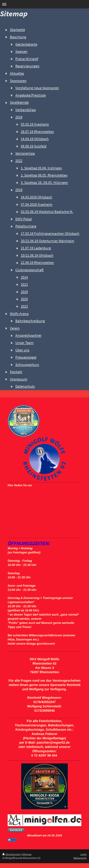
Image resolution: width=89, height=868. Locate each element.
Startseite (17, 30)
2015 (24, 284)
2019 (19, 117)
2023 (24, 306)
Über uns (22, 350)
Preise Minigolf (27, 59)
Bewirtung (18, 37)
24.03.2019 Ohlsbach (37, 197)
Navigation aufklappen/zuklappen (44, 4)
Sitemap (27, 854)
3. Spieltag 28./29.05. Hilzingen (44, 183)
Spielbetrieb (19, 102)
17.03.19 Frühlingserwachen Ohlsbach (50, 233)
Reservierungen (27, 66)
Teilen (12, 840)
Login (83, 854)
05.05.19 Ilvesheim (35, 124)
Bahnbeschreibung (30, 321)
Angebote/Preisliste (31, 95)
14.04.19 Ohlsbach (35, 139)
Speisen (21, 51)
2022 (19, 161)
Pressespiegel (26, 357)
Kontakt (16, 372)
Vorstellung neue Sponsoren (37, 88)
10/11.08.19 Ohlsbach (37, 255)
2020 (24, 299)
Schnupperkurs (27, 365)
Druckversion (12, 854)
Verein (15, 328)
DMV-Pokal (24, 219)
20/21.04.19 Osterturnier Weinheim (47, 241)
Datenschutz (25, 386)
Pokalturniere (26, 226)
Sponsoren (18, 81)
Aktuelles (17, 73)
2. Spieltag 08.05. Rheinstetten (44, 175)
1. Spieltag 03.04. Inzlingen (41, 168)
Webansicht (80, 858)
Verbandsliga (26, 110)
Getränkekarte (26, 44)
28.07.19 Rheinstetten (37, 132)
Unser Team (24, 343)
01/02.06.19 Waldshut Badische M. (47, 212)
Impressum (19, 379)
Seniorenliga (25, 153)
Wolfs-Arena (19, 314)
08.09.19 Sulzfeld (34, 146)
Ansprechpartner (28, 335)
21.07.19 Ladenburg (36, 248)
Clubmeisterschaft (29, 270)
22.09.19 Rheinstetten (37, 263)
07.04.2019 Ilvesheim (37, 204)
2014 (24, 277)
